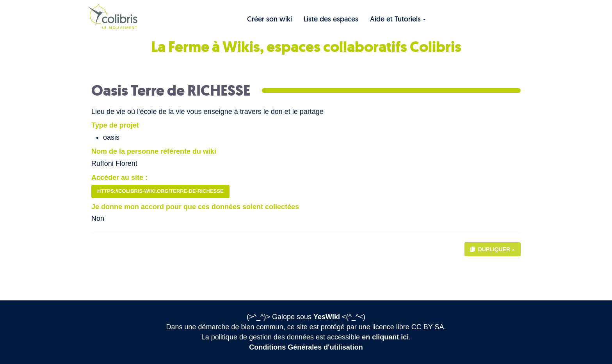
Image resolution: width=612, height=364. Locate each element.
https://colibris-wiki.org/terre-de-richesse (160, 191)
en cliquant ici (385, 337)
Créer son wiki (270, 19)
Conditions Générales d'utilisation (306, 347)
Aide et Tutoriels (398, 19)
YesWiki (327, 317)
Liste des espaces (331, 19)
